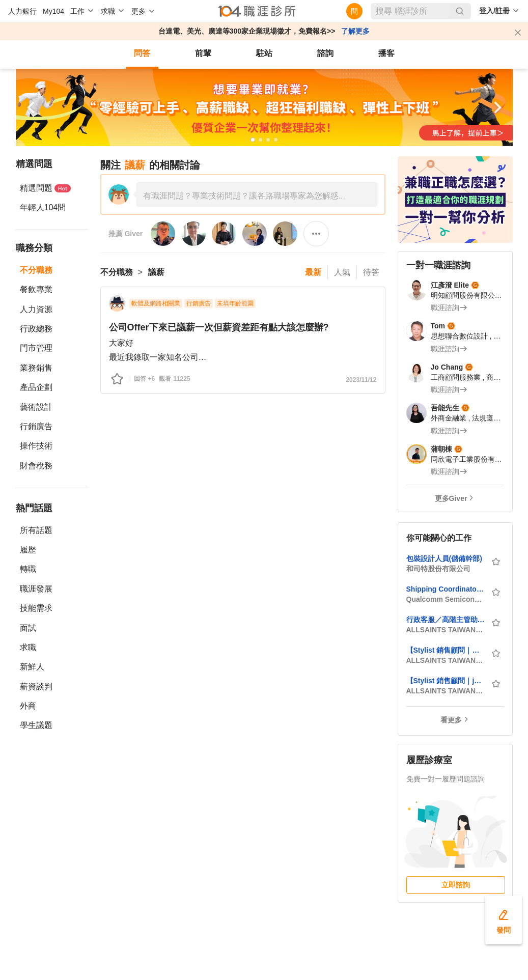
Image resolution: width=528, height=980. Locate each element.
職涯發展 (36, 589)
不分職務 (36, 270)
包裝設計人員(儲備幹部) (444, 558)
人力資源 (36, 309)
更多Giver (451, 498)
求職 (28, 647)
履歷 (28, 550)
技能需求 (36, 608)
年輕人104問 (43, 207)
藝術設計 (36, 407)
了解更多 (355, 31)
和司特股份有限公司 (438, 569)
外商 (28, 706)
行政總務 (36, 329)
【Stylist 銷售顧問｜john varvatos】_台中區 (446, 681)
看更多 (451, 720)
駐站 (264, 53)
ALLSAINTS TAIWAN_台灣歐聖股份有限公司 (446, 630)
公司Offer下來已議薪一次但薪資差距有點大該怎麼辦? (219, 327)
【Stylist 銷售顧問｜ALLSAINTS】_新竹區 (446, 650)
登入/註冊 (494, 11)
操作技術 (36, 446)
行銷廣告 (36, 426)
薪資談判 (36, 687)
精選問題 (45, 188)
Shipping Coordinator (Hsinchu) (446, 589)
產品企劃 (36, 387)
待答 (371, 272)
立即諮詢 (456, 885)
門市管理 (36, 348)
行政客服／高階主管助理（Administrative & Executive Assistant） (446, 620)
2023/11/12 (361, 380)
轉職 (28, 569)
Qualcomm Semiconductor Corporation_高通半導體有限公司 (446, 599)
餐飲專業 (36, 289)
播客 (386, 53)
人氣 (342, 272)
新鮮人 (32, 667)
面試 (28, 628)
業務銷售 (36, 368)
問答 (142, 53)
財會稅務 (36, 466)
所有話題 (36, 530)
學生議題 (36, 725)
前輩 (203, 53)
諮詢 (325, 53)
